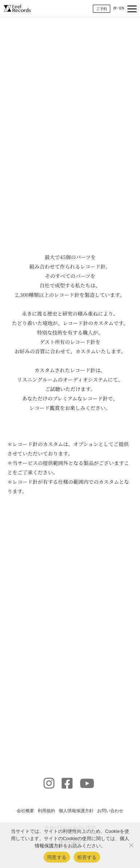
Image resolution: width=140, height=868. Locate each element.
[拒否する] (131, 845)
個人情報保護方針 (76, 811)
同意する (57, 857)
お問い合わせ (110, 811)
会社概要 (25, 811)
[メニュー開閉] (132, 9)
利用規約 (46, 811)
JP (115, 8)
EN (122, 8)
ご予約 (102, 9)
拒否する (87, 857)
